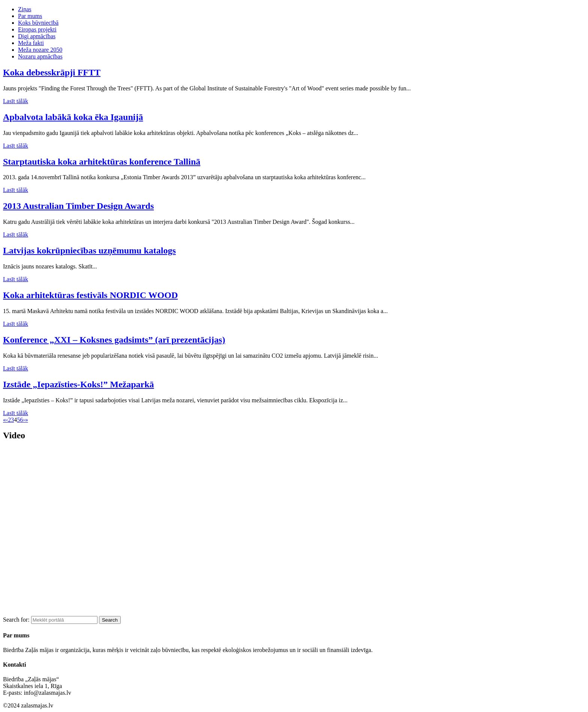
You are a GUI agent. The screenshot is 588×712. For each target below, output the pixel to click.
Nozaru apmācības (40, 56)
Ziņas (25, 9)
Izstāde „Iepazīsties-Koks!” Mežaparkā (79, 384)
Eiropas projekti (37, 29)
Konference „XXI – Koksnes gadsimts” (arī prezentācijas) (114, 340)
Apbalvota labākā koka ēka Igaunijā (73, 117)
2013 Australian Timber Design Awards (78, 206)
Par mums (30, 16)
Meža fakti (31, 43)
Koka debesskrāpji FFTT (52, 72)
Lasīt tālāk (16, 101)
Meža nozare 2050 (40, 50)
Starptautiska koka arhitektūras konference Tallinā (102, 162)
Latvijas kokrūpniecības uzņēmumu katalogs (89, 250)
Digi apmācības (37, 36)
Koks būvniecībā (38, 23)
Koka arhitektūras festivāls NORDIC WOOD (90, 295)
